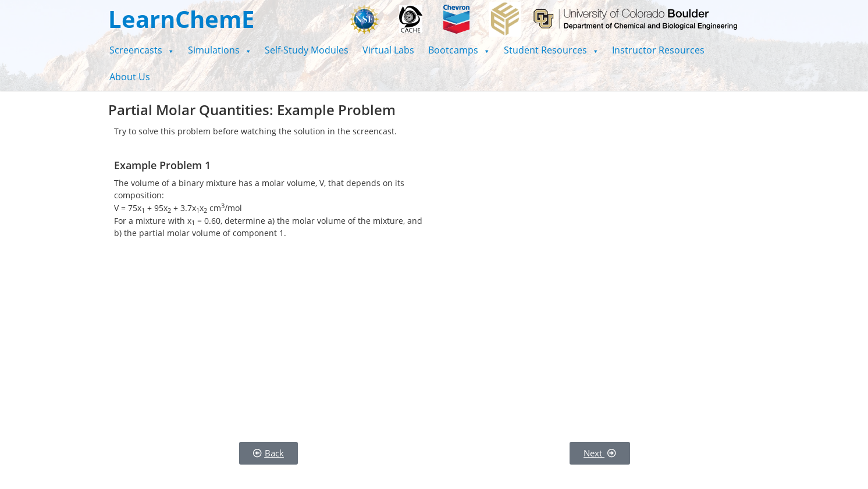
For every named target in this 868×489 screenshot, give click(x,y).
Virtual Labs (388, 50)
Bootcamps (459, 50)
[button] (142, 50)
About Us (130, 77)
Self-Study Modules (307, 50)
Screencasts (142, 50)
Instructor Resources (658, 50)
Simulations (220, 50)
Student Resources (551, 50)
